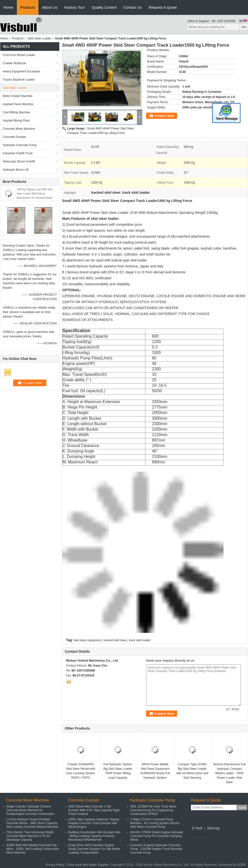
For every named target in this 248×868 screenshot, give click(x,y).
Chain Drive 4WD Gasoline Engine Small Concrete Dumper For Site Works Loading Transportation (94, 849)
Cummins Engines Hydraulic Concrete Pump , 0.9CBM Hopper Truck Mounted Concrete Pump (156, 849)
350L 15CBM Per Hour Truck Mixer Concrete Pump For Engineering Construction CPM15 (153, 810)
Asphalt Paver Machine (18, 104)
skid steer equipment (88, 640)
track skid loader (139, 640)
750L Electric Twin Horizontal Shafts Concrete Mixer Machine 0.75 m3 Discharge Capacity (30, 836)
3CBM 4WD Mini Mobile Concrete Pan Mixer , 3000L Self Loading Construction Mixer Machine (33, 849)
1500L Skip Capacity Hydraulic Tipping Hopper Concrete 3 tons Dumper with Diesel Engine (94, 823)
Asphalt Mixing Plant (16, 121)
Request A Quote (163, 7)
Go (244, 27)
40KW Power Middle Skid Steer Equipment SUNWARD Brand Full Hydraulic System (155, 771)
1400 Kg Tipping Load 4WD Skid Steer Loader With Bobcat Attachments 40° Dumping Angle (35, 194)
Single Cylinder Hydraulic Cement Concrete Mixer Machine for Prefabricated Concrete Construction (30, 810)
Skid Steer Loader (39, 38)
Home (8, 7)
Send (242, 808)
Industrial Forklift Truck (18, 153)
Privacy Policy (55, 865)
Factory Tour (75, 7)
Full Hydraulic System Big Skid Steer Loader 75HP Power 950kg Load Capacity (118, 771)
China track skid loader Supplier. (88, 865)
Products (28, 7)
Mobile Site (200, 834)
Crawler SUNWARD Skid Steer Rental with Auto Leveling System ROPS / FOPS (81, 771)
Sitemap (213, 828)
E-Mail (197, 828)
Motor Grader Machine (18, 96)
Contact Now (164, 116)
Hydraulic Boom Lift (16, 170)
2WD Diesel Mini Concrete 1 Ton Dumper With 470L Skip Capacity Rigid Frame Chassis (94, 810)
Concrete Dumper (15, 137)
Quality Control (104, 7)
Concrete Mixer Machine (19, 129)
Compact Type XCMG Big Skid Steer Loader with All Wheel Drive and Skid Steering (192, 771)
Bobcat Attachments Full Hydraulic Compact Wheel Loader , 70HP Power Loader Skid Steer (229, 773)
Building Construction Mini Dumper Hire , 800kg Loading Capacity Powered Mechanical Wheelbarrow (94, 836)
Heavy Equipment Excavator (21, 71)
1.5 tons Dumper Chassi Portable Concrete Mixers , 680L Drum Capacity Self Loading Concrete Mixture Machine (32, 823)
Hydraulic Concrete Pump (20, 145)
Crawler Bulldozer (15, 63)
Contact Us (132, 7)
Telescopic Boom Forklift (19, 161)
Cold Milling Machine (16, 112)
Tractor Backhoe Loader (19, 80)
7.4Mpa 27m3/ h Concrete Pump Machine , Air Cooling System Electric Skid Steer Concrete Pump (155, 823)
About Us (50, 7)
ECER (241, 865)
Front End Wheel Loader (19, 55)
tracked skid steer (115, 640)
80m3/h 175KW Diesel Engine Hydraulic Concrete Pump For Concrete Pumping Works (157, 836)
